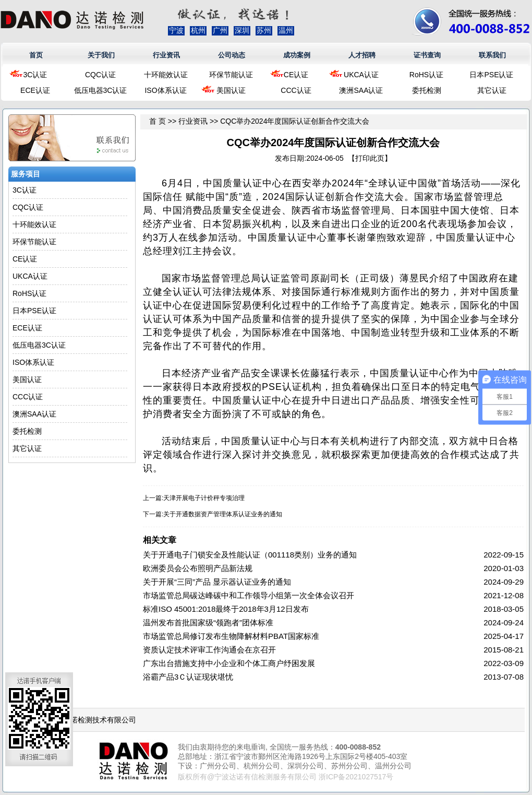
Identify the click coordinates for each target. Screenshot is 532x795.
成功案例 (297, 55)
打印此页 (370, 158)
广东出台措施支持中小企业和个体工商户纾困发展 (229, 663)
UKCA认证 (361, 75)
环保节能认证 (231, 75)
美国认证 (231, 90)
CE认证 (296, 75)
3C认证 (35, 75)
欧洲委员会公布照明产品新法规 (198, 568)
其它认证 (492, 90)
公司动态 (232, 55)
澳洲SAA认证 (361, 90)
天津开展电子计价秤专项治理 (204, 498)
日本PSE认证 (491, 75)
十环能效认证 (166, 75)
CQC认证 (100, 75)
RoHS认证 (426, 75)
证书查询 (427, 55)
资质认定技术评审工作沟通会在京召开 (209, 650)
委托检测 (427, 90)
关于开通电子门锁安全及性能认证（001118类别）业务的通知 (250, 555)
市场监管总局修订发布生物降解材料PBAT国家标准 (231, 636)
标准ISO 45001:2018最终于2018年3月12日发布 (226, 609)
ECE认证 (35, 90)
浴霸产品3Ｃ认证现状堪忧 (188, 677)
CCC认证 (296, 90)
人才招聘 (362, 55)
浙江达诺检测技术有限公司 (92, 720)
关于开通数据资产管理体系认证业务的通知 (223, 514)
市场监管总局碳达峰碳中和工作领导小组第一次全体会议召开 (249, 595)
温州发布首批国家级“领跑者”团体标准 (208, 622)
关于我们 (101, 55)
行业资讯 (166, 55)
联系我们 (492, 55)
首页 (36, 55)
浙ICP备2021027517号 (356, 777)
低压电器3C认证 (101, 90)
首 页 (158, 121)
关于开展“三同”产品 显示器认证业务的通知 (217, 582)
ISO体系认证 (165, 90)
